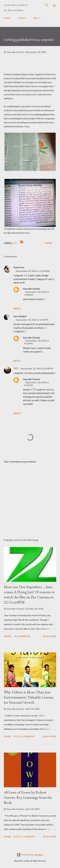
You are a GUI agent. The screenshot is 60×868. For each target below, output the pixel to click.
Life (15, 243)
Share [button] (49, 243)
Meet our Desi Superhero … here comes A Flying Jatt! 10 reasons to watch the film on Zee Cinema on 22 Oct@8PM (29, 594)
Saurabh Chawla (32, 289)
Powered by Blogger (30, 855)
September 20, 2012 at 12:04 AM (33, 271)
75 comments (22, 636)
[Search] (47, 6)
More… (37, 18)
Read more (50, 636)
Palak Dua (19, 267)
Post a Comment (24, 736)
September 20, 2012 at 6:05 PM (32, 320)
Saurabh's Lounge (16, 5)
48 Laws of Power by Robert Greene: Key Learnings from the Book (28, 797)
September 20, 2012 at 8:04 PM (37, 368)
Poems (22, 18)
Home (7, 18)
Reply (17, 308)
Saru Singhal (20, 316)
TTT (16, 368)
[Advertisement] (30, 498)
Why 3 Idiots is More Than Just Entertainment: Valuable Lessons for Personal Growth (29, 697)
